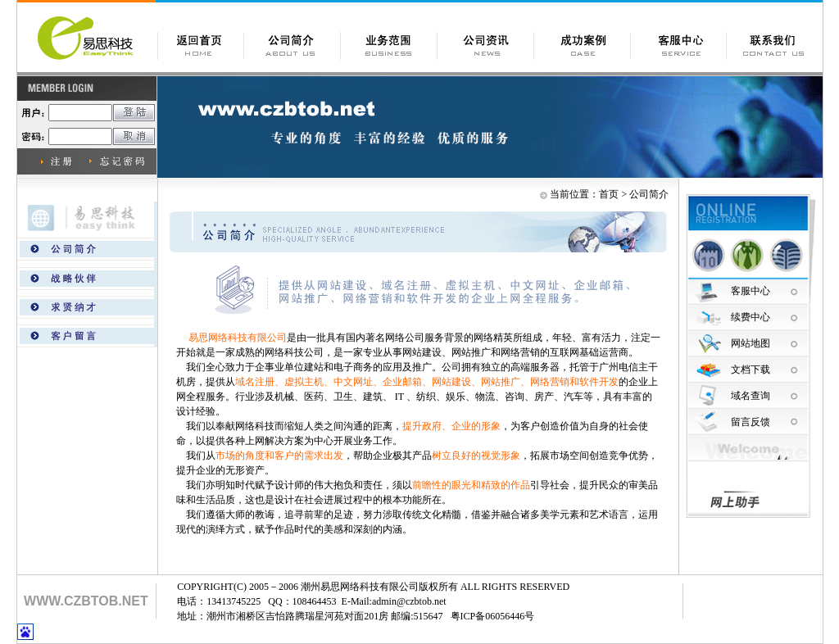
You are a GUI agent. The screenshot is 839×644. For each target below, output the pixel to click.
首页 (609, 194)
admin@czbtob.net (409, 601)
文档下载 (751, 370)
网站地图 (751, 343)
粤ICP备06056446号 (493, 616)
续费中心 (751, 317)
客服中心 (751, 291)
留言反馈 (751, 422)
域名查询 (751, 396)
